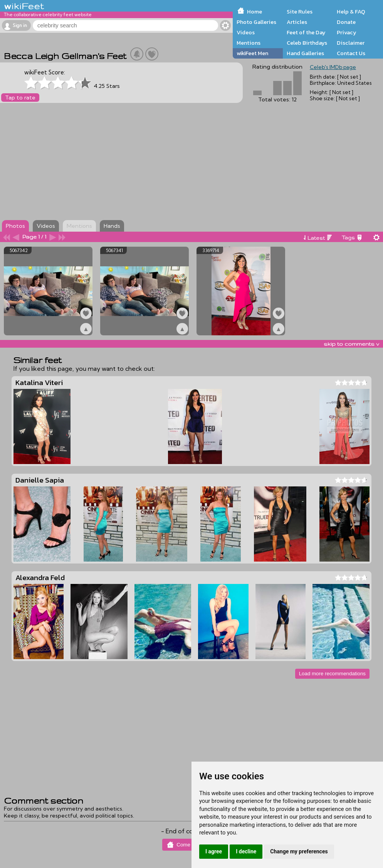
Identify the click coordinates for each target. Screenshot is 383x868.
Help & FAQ (351, 12)
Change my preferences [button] (299, 851)
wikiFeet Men (252, 53)
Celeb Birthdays (307, 43)
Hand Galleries (305, 53)
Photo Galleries (256, 22)
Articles (297, 22)
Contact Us (351, 53)
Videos (246, 32)
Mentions (249, 43)
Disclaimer (351, 43)
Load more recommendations (332, 674)
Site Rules (300, 12)
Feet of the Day (306, 32)
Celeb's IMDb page (333, 67)
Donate (346, 22)
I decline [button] (246, 851)
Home (254, 12)
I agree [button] (214, 851)
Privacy (347, 32)
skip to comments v (351, 344)
